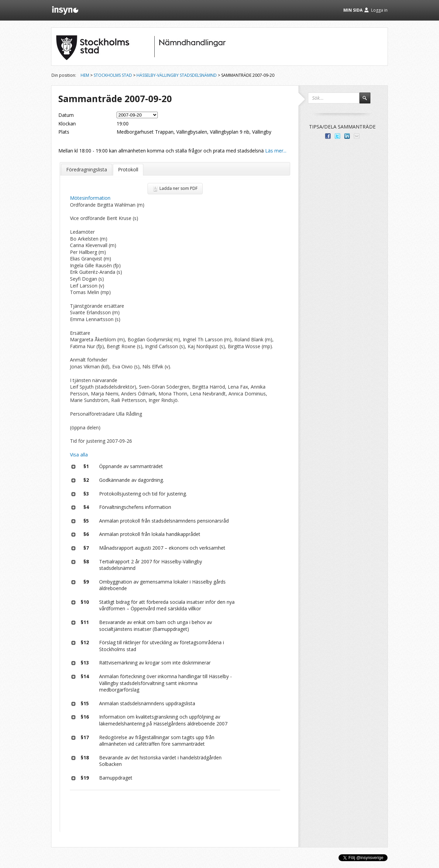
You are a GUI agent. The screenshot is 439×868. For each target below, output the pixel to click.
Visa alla (79, 455)
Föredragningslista (87, 169)
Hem (85, 75)
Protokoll (128, 169)
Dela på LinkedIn (347, 136)
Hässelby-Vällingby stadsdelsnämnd (177, 75)
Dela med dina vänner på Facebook (328, 136)
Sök (368, 101)
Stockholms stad (113, 75)
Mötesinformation (90, 198)
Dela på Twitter (337, 136)
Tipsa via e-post (357, 136)
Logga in (379, 10)
